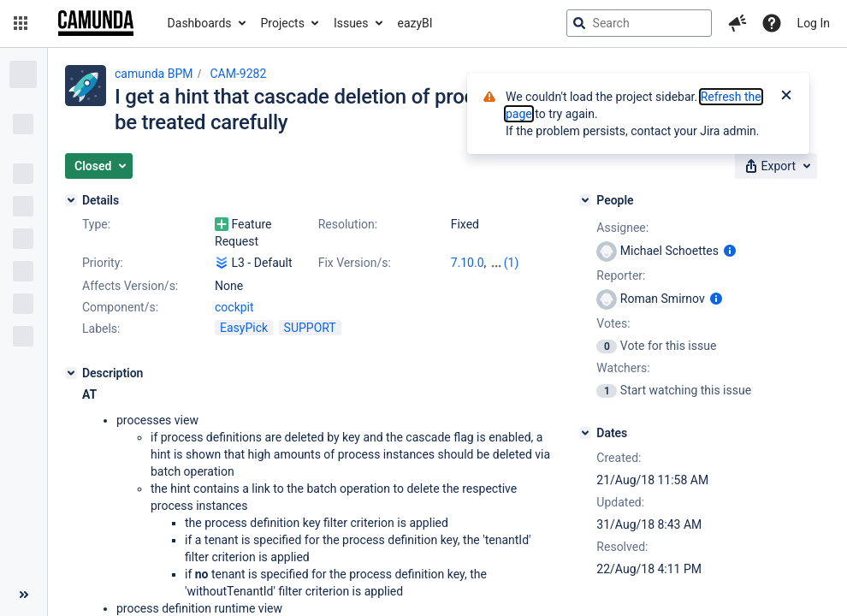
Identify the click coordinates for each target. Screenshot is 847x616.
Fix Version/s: (355, 263)
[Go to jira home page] (96, 23)
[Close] (786, 97)
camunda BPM (154, 74)
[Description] (71, 373)
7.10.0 (468, 263)
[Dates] (585, 433)
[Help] (772, 23)
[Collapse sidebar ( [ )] (24, 595)
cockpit (234, 307)
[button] (21, 23)
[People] (585, 200)
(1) (512, 263)
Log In (814, 23)
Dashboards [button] (200, 23)
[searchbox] (639, 23)
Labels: (101, 329)
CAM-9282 (238, 74)
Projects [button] (283, 23)
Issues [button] (351, 23)
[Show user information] (730, 251)
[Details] (71, 200)
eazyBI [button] (415, 23)
